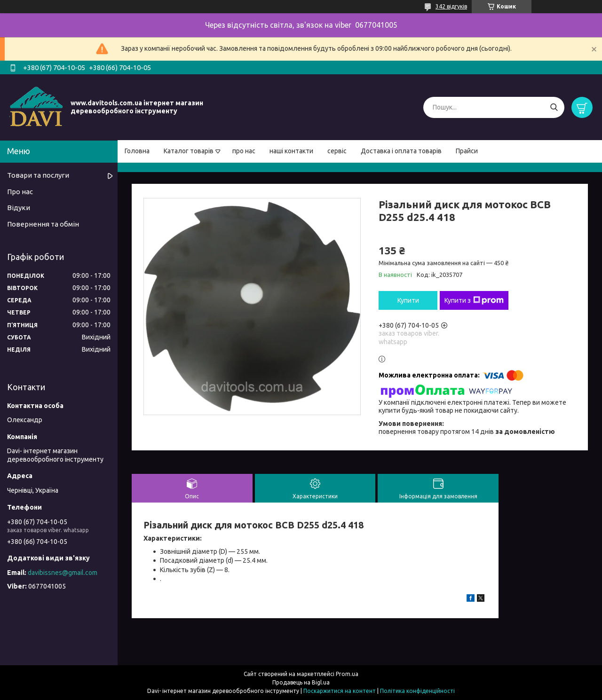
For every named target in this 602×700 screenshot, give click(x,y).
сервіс (337, 151)
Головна (137, 151)
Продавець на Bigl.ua (301, 682)
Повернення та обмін (43, 224)
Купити (408, 300)
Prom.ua (347, 674)
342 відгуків (451, 6)
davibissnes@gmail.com (63, 573)
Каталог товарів (189, 151)
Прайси (467, 151)
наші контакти (291, 151)
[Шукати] (554, 107)
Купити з (474, 300)
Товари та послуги (38, 175)
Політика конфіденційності (417, 691)
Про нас (20, 192)
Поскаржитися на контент (340, 691)
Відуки (19, 208)
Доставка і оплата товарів (401, 151)
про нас (244, 151)
